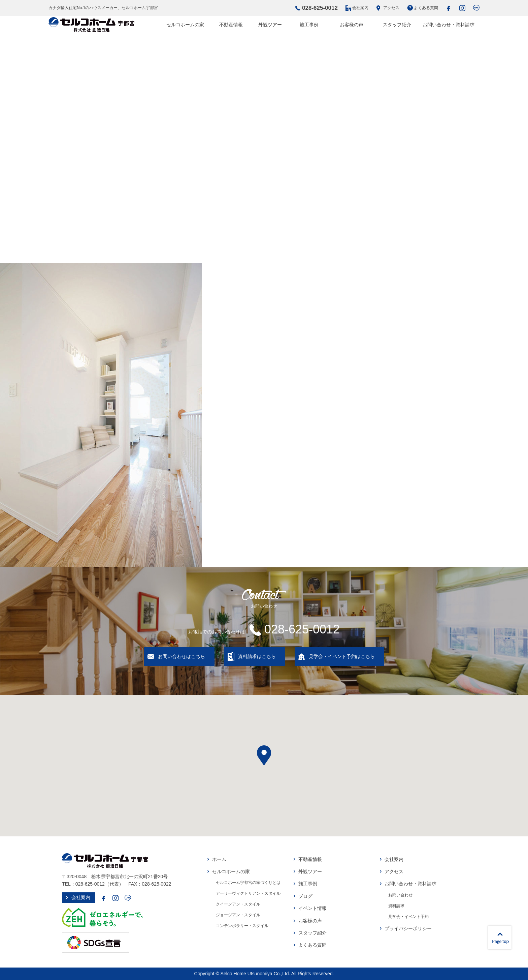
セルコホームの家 (185, 25)
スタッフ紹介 (397, 25)
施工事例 (309, 25)
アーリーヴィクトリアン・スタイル (248, 893)
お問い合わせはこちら (181, 656)
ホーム (219, 859)
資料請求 (396, 906)
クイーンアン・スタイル (238, 904)
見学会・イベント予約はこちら (342, 656)
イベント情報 (312, 908)
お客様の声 (352, 25)
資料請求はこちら (257, 656)
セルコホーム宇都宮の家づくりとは (248, 883)
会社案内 (360, 8)
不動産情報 (231, 25)
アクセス (391, 8)
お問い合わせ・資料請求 (449, 25)
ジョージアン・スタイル (238, 915)
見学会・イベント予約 (408, 917)
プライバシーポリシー (408, 928)
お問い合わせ (400, 895)
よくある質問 (426, 8)
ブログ (305, 896)
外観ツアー (270, 25)
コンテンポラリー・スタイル (242, 926)
